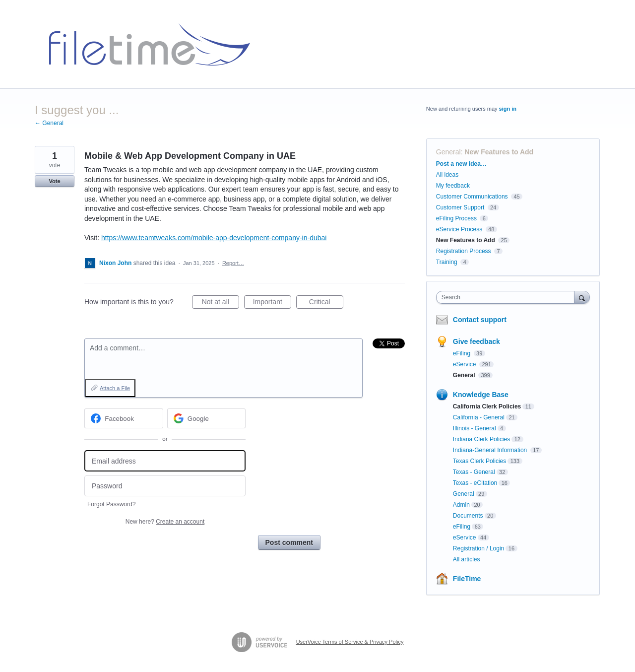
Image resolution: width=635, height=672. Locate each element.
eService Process (459, 229)
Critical (326, 303)
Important (272, 303)
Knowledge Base (481, 395)
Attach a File (115, 388)
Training (447, 262)
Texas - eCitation (475, 483)
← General (49, 123)
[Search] (582, 297)
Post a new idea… (461, 164)
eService (465, 364)
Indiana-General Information (491, 450)
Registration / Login (478, 548)
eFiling (463, 353)
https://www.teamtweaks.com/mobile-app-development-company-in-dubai (214, 238)
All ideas (447, 175)
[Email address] (165, 461)
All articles (467, 559)
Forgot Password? (111, 504)
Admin (461, 505)
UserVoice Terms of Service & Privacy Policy (350, 642)
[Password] (165, 486)
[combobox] (508, 297)
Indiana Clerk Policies (481, 439)
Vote (54, 181)
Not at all (221, 303)
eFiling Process (456, 218)
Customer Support (460, 207)
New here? (165, 522)
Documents (468, 516)
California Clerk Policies (487, 406)
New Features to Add (499, 152)
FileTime (467, 579)
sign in (508, 109)
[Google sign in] (207, 418)
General (448, 152)
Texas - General (474, 472)
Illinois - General (475, 428)
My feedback (453, 186)
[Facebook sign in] (124, 418)
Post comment (289, 542)
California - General (479, 417)
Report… (233, 263)
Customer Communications (472, 197)
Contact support (480, 320)
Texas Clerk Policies (479, 461)
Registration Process (464, 251)
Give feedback (476, 341)
